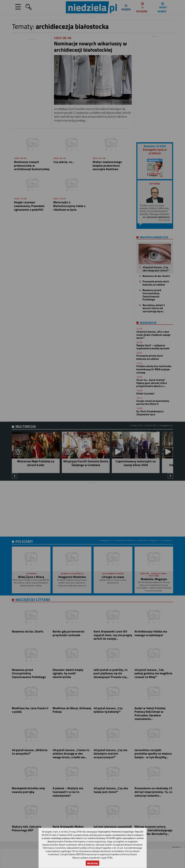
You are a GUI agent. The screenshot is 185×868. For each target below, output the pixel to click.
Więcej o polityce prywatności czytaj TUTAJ (92, 858)
